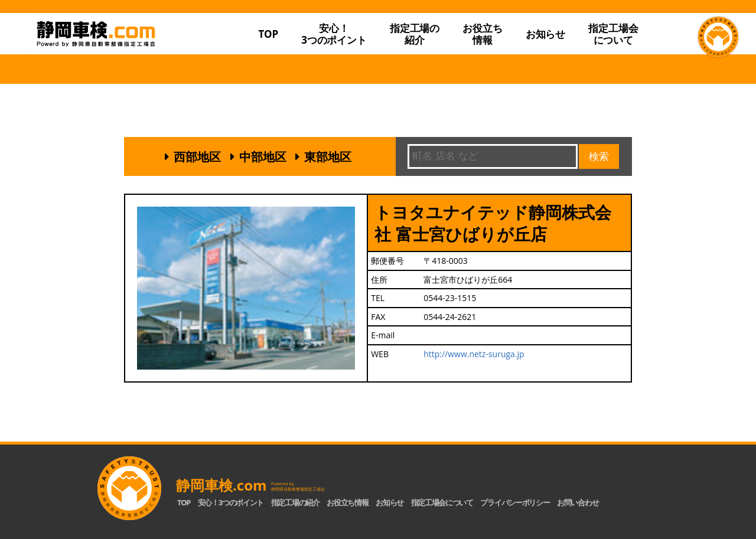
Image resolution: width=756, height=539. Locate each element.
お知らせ (545, 34)
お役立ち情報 (482, 34)
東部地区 (328, 157)
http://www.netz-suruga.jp (474, 354)
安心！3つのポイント (334, 34)
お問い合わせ (578, 502)
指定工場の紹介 (295, 502)
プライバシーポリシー (515, 502)
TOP (268, 34)
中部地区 (263, 157)
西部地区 (197, 157)
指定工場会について (613, 34)
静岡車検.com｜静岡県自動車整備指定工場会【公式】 (129, 55)
